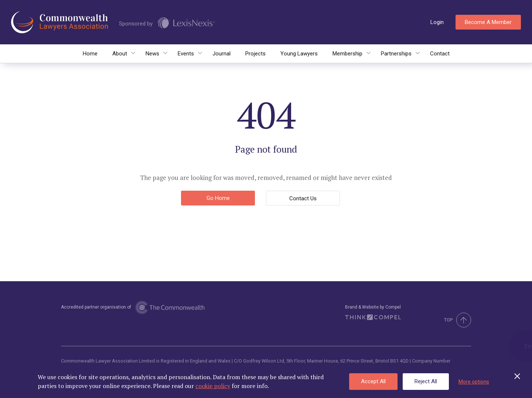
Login (437, 22)
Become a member (488, 22)
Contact (440, 54)
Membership (347, 54)
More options (474, 382)
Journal (221, 54)
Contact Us (303, 198)
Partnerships (396, 54)
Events (186, 54)
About (120, 54)
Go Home (218, 198)
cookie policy (213, 386)
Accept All (373, 381)
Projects (255, 54)
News (152, 54)
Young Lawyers (299, 54)
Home (90, 54)
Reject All (426, 381)
